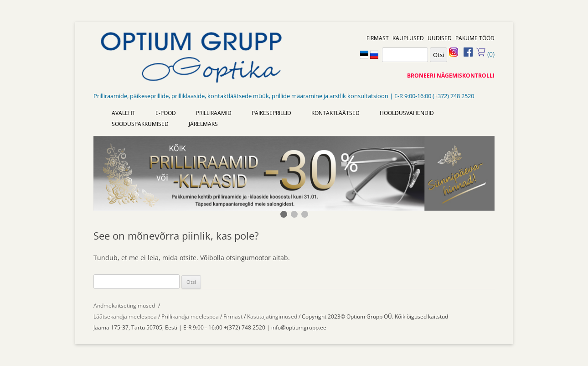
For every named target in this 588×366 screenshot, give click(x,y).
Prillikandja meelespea (190, 316)
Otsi (438, 55)
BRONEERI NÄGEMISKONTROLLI (451, 76)
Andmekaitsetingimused (124, 306)
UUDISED (440, 38)
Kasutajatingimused (272, 316)
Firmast (234, 316)
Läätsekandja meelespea (125, 316)
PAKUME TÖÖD (475, 38)
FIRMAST (378, 38)
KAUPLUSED (408, 38)
